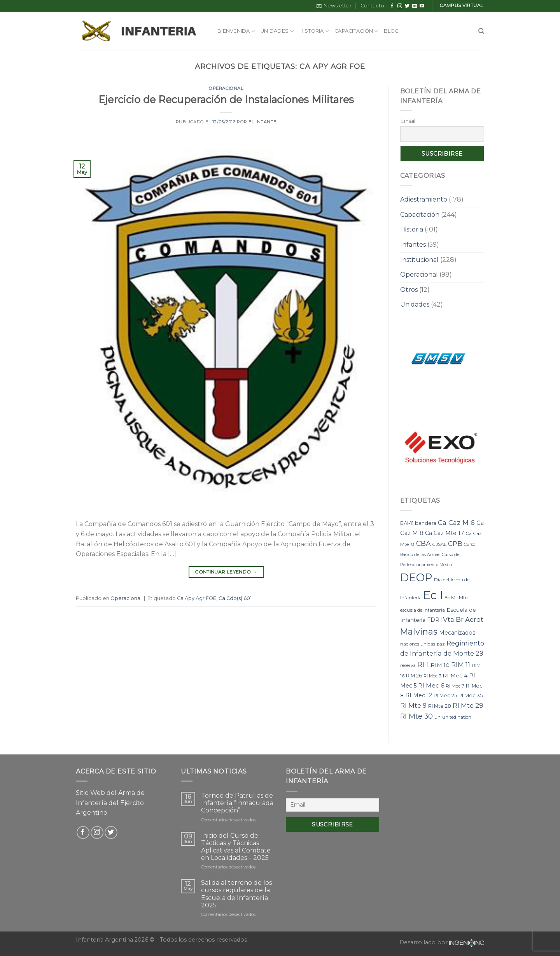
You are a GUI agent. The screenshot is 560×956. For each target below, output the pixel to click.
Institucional (419, 260)
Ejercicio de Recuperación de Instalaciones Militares (226, 99)
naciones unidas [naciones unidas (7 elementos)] (418, 644)
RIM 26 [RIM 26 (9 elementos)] (414, 676)
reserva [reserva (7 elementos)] (408, 665)
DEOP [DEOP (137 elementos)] (416, 577)
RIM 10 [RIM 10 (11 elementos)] (440, 665)
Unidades (277, 31)
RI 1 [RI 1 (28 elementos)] (423, 664)
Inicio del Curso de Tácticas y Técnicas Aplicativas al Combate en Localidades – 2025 (236, 847)
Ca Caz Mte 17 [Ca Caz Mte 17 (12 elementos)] (444, 533)
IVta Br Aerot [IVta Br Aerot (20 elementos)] (462, 619)
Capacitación (356, 31)
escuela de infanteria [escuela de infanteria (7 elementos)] (423, 610)
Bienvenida (236, 31)
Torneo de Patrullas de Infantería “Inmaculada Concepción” (237, 803)
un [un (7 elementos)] (437, 717)
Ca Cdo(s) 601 (235, 598)
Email (408, 121)
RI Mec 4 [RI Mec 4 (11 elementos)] (455, 675)
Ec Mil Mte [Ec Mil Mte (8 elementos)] (456, 597)
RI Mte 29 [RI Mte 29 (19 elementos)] (468, 705)
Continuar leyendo (226, 572)
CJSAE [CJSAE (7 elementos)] (439, 544)
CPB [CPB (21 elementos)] (455, 543)
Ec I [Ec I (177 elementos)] (433, 595)
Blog (391, 31)
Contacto (372, 6)
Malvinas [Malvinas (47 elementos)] (419, 631)
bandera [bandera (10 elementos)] (426, 523)
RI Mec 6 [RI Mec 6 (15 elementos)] (431, 685)
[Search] (481, 31)
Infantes (413, 245)
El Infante (262, 122)
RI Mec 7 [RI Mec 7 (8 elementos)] (455, 686)
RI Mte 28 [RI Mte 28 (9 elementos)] (440, 706)
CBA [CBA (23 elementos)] (423, 543)
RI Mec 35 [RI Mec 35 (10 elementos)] (471, 695)
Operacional (226, 88)
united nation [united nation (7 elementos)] (457, 717)
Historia (314, 31)
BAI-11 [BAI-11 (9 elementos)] (407, 523)
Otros (409, 290)
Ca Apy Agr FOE (197, 598)
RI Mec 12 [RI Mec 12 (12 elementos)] (419, 695)
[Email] (332, 805)
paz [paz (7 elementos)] (441, 644)
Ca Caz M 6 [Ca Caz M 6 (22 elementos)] (456, 522)
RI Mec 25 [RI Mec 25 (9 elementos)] (445, 696)
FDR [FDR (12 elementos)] (433, 620)
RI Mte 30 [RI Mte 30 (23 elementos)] (416, 716)
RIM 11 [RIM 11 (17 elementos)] (461, 665)
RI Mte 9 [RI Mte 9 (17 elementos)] (413, 705)
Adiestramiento (424, 199)
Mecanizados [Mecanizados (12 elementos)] (457, 633)
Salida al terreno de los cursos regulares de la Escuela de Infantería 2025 (236, 894)
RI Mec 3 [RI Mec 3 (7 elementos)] (432, 676)
